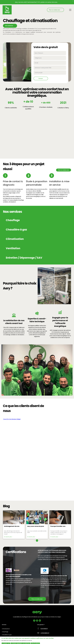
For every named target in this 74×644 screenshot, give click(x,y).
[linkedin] (40, 621)
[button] (37, 220)
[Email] (50, 63)
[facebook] (34, 621)
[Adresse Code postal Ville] (50, 68)
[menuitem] (19, 629)
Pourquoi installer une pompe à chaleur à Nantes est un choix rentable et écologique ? (59, 526)
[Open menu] (70, 10)
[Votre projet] (50, 73)
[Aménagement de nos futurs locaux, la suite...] (14, 517)
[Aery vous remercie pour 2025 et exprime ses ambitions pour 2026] (37, 517)
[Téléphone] (50, 58)
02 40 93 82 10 (44, 629)
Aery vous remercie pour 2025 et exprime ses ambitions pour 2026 (36, 526)
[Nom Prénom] (50, 53)
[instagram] (37, 621)
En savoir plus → (9, 537)
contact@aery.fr (45, 633)
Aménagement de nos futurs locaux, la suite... (12, 526)
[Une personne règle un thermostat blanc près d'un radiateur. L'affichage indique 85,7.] (60, 517)
